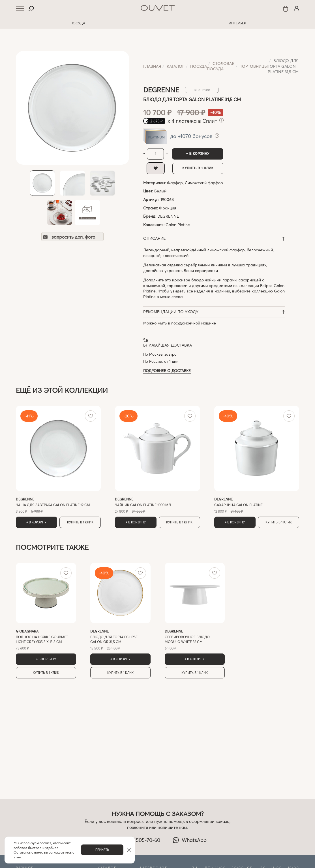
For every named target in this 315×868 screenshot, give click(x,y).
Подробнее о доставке (167, 371)
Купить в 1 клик (198, 168)
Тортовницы (254, 66)
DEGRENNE (168, 216)
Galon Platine (178, 225)
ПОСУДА (78, 23)
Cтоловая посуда (221, 66)
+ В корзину (198, 154)
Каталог (176, 66)
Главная (152, 66)
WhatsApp (190, 840)
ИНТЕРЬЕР (237, 23)
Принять (102, 850)
